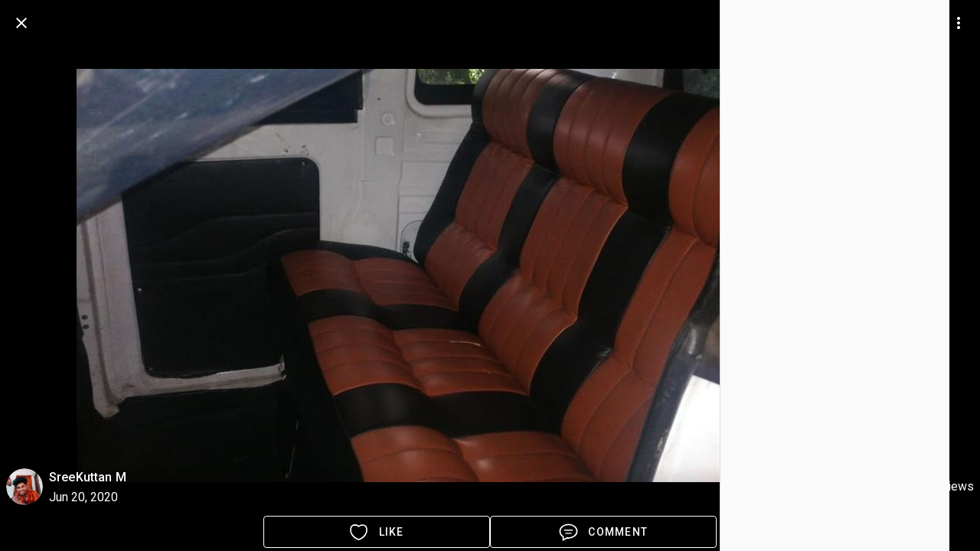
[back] (21, 23)
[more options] (959, 23)
